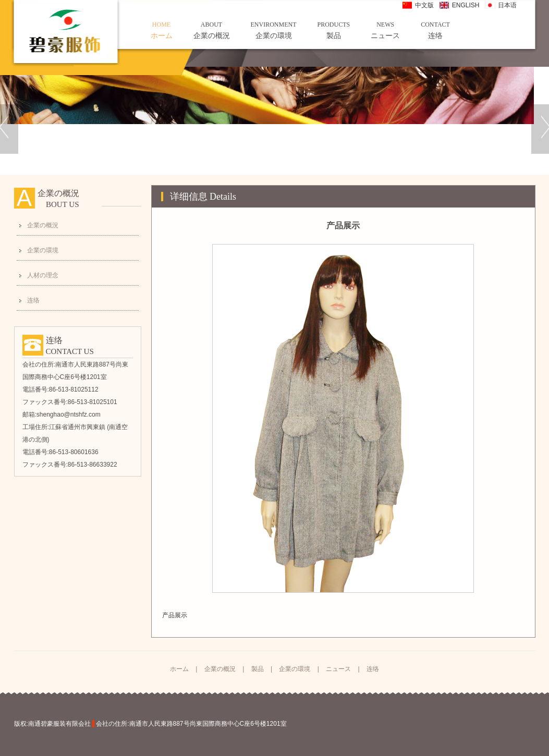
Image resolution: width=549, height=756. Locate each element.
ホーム (162, 30)
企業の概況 (212, 30)
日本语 (507, 5)
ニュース (385, 30)
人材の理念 (43, 275)
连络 (435, 30)
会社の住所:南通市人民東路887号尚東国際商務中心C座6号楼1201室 (191, 724)
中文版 (424, 5)
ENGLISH (466, 5)
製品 (334, 30)
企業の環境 (274, 30)
